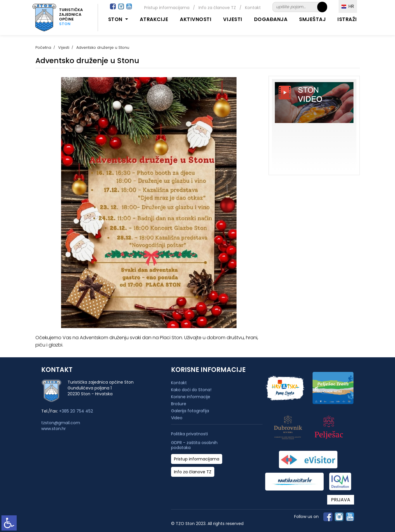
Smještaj (312, 19)
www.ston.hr (54, 429)
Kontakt (253, 8)
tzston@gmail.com (61, 423)
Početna (43, 47)
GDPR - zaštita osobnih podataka (194, 445)
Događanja (271, 19)
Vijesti (233, 19)
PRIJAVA (341, 500)
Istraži (347, 19)
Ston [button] (116, 19)
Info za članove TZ (217, 8)
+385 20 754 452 (76, 411)
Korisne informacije (191, 397)
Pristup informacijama (167, 8)
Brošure (179, 404)
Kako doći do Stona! (191, 390)
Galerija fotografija (190, 411)
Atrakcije (154, 19)
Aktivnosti (196, 19)
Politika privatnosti (189, 434)
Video (177, 418)
